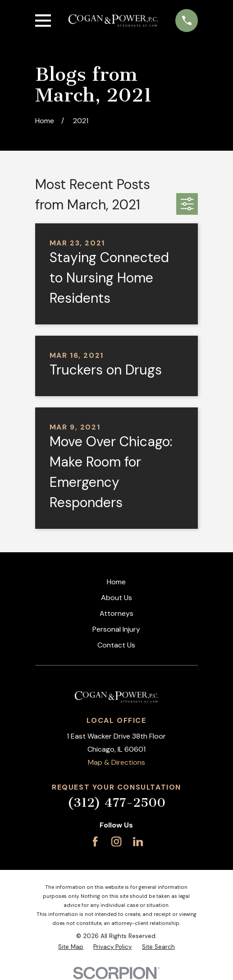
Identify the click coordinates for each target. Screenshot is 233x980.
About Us (116, 598)
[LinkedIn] (138, 841)
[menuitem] (71, 947)
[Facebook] (95, 841)
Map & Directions (116, 762)
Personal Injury (116, 629)
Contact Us (116, 645)
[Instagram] (116, 841)
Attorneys (116, 613)
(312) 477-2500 (116, 802)
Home (116, 582)
